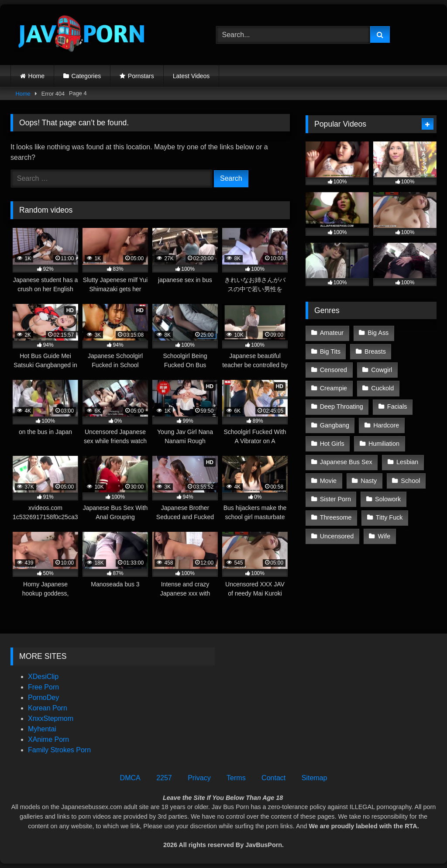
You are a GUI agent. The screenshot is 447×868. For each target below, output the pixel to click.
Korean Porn (48, 708)
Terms (236, 778)
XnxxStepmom (51, 718)
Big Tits (330, 351)
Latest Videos (191, 76)
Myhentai (42, 729)
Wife (384, 536)
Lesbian (407, 462)
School (410, 481)
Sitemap (315, 778)
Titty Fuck (389, 517)
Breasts (375, 351)
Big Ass (378, 333)
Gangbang (335, 425)
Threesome (336, 517)
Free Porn (43, 687)
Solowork (388, 499)
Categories (86, 76)
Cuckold (382, 388)
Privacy (199, 778)
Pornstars (141, 76)
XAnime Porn (48, 739)
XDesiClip (43, 677)
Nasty (369, 481)
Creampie (334, 388)
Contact (273, 778)
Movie (328, 481)
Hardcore (386, 425)
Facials (397, 406)
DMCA (130, 778)
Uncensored (337, 536)
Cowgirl (382, 370)
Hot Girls (332, 444)
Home (36, 76)
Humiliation (384, 444)
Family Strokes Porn (59, 750)
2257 (164, 778)
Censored (334, 370)
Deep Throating (342, 406)
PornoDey (43, 697)
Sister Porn (335, 499)
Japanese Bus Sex (346, 462)
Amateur (332, 333)
